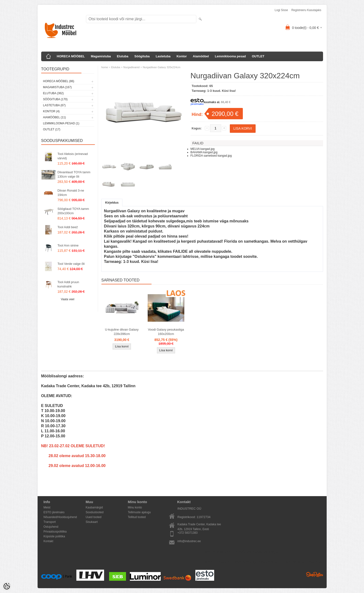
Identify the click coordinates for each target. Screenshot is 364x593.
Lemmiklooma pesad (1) (61, 123)
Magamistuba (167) (57, 87)
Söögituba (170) (55, 99)
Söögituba (142, 56)
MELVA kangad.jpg (203, 149)
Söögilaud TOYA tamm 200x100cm (73, 211)
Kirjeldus (112, 203)
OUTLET (258, 56)
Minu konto (135, 507)
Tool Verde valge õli (71, 264)
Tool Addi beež (68, 227)
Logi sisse (281, 10)
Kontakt (49, 541)
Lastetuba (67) (54, 105)
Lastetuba (163, 56)
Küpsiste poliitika (54, 536)
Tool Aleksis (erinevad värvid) (73, 156)
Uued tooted (94, 517)
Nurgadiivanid (131, 67)
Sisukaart (92, 522)
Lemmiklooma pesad (230, 56)
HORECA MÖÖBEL (71, 56)
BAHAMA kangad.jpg (204, 152)
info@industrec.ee (189, 541)
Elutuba (123, 56)
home (105, 67)
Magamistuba (101, 56)
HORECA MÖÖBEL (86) (59, 81)
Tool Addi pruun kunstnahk (68, 284)
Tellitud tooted (137, 517)
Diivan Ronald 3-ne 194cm (71, 193)
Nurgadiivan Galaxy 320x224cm (162, 67)
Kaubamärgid (94, 507)
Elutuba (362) (53, 93)
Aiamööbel (201, 56)
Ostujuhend (51, 527)
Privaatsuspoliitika (55, 532)
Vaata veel (68, 299)
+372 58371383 (188, 533)
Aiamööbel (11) (55, 117)
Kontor (182, 56)
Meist (47, 507)
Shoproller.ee (315, 574)
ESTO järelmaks (54, 512)
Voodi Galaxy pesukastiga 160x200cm (166, 332)
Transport (50, 522)
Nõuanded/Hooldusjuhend (60, 517)
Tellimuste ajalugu (139, 512)
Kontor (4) (51, 111)
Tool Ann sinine (68, 245)
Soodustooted (95, 512)
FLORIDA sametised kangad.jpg (211, 156)
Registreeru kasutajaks (306, 10)
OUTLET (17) (52, 129)
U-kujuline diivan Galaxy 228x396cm (122, 332)
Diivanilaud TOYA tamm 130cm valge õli (74, 174)
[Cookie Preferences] (7, 586)
